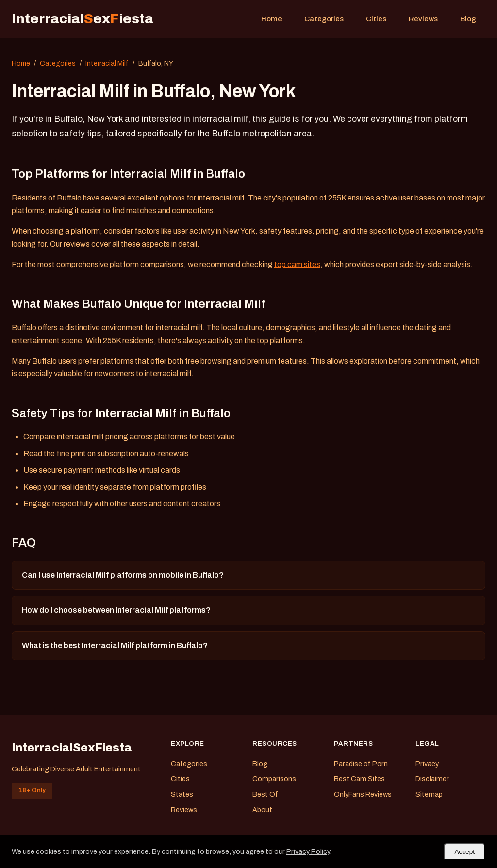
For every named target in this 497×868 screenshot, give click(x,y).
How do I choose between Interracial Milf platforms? (116, 610)
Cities (376, 19)
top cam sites (297, 264)
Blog (468, 19)
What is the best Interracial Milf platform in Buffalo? (115, 645)
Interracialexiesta (83, 19)
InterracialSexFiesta (72, 748)
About (262, 810)
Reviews (423, 19)
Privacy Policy (308, 851)
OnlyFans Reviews (363, 794)
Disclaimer (432, 779)
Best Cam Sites (359, 779)
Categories (324, 19)
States (182, 794)
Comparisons (274, 779)
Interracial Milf (107, 63)
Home (272, 19)
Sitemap (429, 794)
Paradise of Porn (361, 764)
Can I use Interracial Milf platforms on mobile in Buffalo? (123, 575)
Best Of (265, 794)
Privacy (427, 764)
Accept (464, 852)
